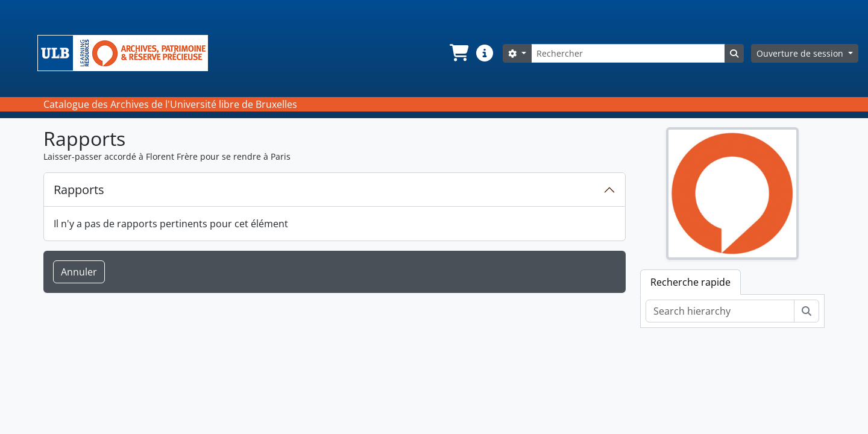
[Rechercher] (628, 53)
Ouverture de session (801, 53)
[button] (458, 53)
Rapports (79, 190)
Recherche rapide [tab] (690, 282)
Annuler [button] (79, 272)
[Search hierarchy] (720, 311)
